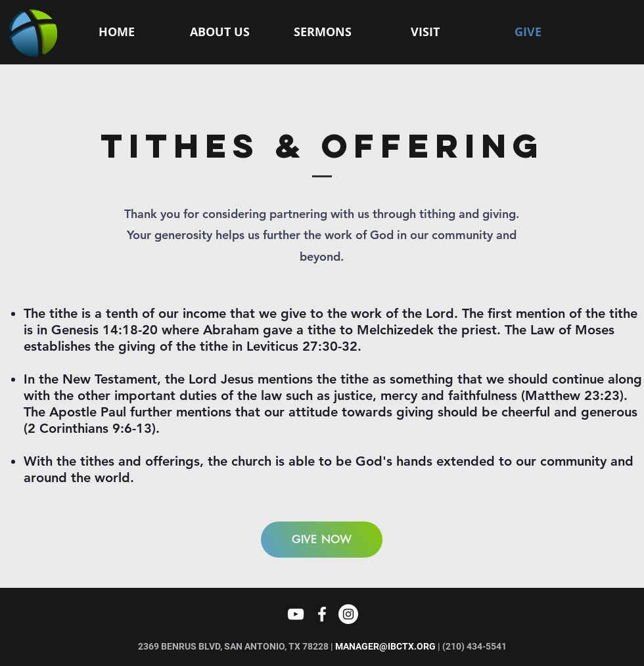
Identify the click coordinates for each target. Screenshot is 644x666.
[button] (220, 32)
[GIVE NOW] (322, 540)
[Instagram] (348, 614)
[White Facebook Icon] (322, 614)
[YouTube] (296, 614)
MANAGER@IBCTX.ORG (385, 646)
